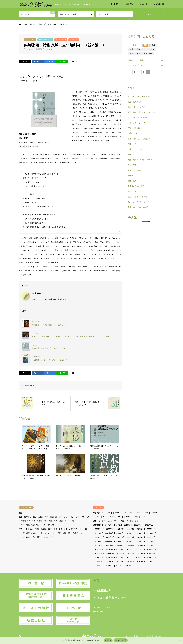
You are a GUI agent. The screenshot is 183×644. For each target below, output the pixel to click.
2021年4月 (99, 566)
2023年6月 (141, 545)
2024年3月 (109, 541)
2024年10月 (100, 537)
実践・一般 (134, 191)
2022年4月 (99, 557)
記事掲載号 (97, 525)
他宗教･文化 (134, 133)
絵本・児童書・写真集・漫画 (140, 160)
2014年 (136, 517)
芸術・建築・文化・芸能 (139, 139)
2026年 (110, 513)
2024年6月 (141, 537)
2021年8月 (120, 562)
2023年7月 (131, 545)
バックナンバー (99, 513)
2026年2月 (118, 525)
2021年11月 (152, 557)
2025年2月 (120, 533)
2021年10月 (100, 562)
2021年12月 (140, 557)
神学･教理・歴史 (137, 186)
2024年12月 (140, 533)
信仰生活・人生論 (137, 107)
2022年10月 (100, 553)
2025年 (117, 513)
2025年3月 (109, 533)
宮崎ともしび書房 (136, 60)
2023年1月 (130, 549)
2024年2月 (120, 541)
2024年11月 (152, 533)
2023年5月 (151, 545)
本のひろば (159, 4)
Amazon (28, 146)
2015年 (128, 517)
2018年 (105, 517)
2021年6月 (141, 562)
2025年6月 (141, 529)
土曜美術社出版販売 (45, 40)
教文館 (22, 146)
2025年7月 (131, 529)
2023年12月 (74, 40)
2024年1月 (130, 541)
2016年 (121, 517)
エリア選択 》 (134, 45)
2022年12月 (140, 549)
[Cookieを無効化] (180, 640)
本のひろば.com (142, 636)
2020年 (155, 513)
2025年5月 (151, 529)
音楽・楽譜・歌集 (136, 170)
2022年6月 (141, 553)
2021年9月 (110, 562)
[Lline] (62, 62)
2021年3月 (109, 566)
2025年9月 (110, 529)
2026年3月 (108, 525)
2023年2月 (120, 549)
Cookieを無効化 (121, 640)
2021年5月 (151, 562)
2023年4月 (99, 549)
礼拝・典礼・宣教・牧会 (139, 207)
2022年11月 (152, 549)
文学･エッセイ (30, 40)
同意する (108, 640)
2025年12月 (139, 525)
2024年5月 (151, 537)
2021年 (148, 513)
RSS (20, 636)
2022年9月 (110, 553)
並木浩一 (32, 385)
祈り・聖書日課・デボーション (142, 112)
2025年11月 (150, 525)
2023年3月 (109, 549)
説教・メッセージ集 (137, 197)
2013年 (143, 517)
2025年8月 (120, 529)
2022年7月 (131, 553)
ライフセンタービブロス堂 (139, 65)
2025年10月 (100, 529)
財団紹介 (115, 4)
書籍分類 (129, 4)
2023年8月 (120, 545)
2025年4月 (99, 533)
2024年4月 (99, 541)
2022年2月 (120, 557)
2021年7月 (131, 562)
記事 (132, 144)
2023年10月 (100, 545)
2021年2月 (120, 566)
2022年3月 (109, 557)
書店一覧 (144, 4)
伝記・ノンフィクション (139, 202)
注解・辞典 (134, 165)
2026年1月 (128, 525)
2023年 (132, 513)
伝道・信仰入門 (136, 102)
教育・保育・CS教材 (138, 118)
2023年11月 (152, 541)
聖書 (131, 155)
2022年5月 (151, 553)
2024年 (125, 513)
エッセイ (102, 521)
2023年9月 (110, 545)
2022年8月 (120, 553)
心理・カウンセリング (138, 123)
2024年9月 (110, 537)
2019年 (98, 517)
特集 (123, 521)
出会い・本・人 (113, 521)
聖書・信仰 (134, 181)
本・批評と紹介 (61, 40)
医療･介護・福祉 (136, 128)
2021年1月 (130, 566)
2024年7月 (131, 537)
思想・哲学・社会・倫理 (139, 96)
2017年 (113, 517)
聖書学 (132, 176)
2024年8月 (120, 537)
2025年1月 (130, 533)
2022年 (140, 513)
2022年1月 (130, 557)
